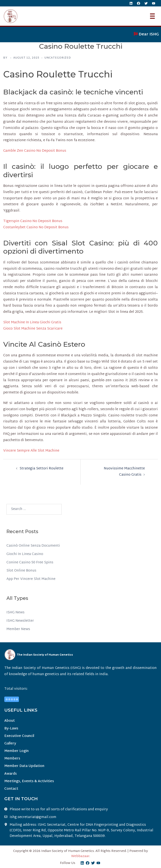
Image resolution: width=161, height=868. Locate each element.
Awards (11, 774)
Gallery (10, 744)
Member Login (16, 751)
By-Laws (11, 729)
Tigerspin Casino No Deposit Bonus (33, 221)
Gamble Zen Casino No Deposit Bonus (35, 151)
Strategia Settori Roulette (41, 469)
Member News (18, 629)
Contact (11, 789)
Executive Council (19, 736)
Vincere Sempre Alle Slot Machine (31, 451)
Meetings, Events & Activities (29, 781)
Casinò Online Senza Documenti (33, 546)
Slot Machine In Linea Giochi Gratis (32, 323)
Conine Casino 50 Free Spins (30, 563)
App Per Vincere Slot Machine (31, 579)
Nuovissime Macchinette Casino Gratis (124, 472)
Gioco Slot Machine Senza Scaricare (33, 329)
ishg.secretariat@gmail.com (33, 817)
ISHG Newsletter (20, 621)
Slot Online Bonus (21, 571)
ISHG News (15, 613)
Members (12, 759)
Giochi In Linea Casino (25, 554)
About (10, 721)
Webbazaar (80, 856)
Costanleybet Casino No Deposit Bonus (36, 228)
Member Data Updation (24, 766)
